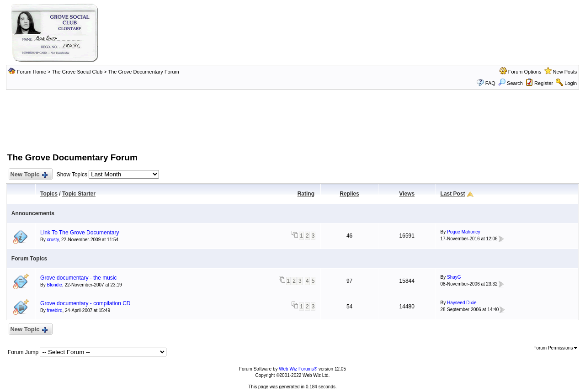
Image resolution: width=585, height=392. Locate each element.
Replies (349, 194)
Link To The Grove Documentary (80, 233)
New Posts (565, 72)
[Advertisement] (292, 120)
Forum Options (525, 72)
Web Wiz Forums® (298, 369)
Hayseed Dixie (462, 303)
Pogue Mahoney (464, 232)
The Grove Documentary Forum (143, 72)
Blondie (55, 285)
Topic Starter (79, 194)
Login (571, 83)
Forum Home (32, 72)
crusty (53, 240)
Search (511, 83)
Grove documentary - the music (78, 278)
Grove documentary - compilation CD (85, 303)
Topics (49, 194)
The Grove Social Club (77, 72)
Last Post (453, 194)
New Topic (29, 175)
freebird (55, 310)
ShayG (454, 277)
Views (407, 194)
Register (544, 83)
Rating (306, 194)
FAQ (490, 83)
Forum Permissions (555, 348)
